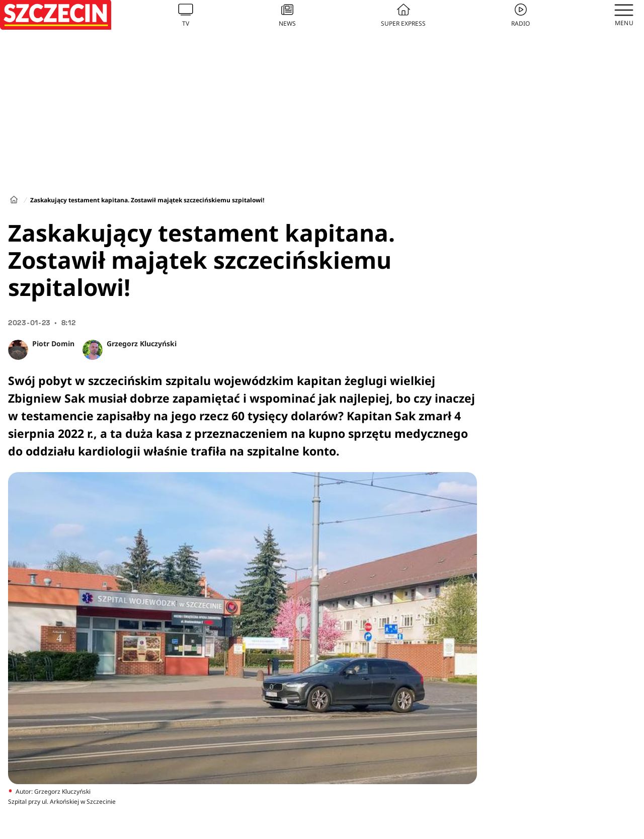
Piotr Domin (53, 344)
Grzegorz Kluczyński (142, 344)
